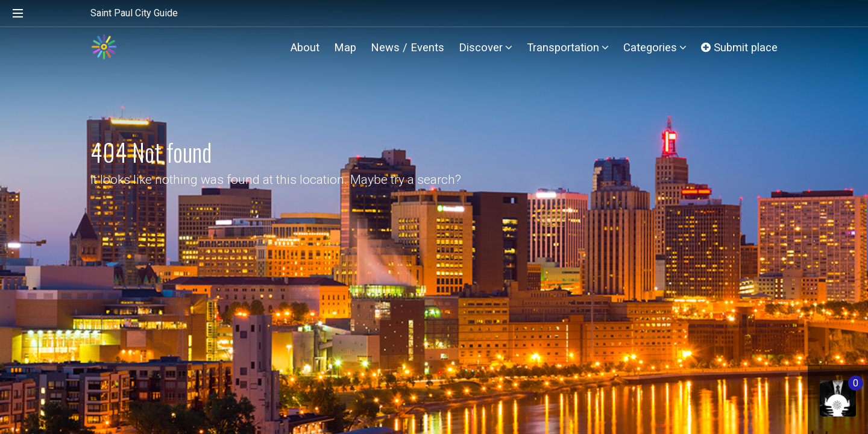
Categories (655, 47)
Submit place (739, 47)
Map (345, 47)
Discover (486, 47)
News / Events (407, 47)
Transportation (568, 47)
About (305, 47)
